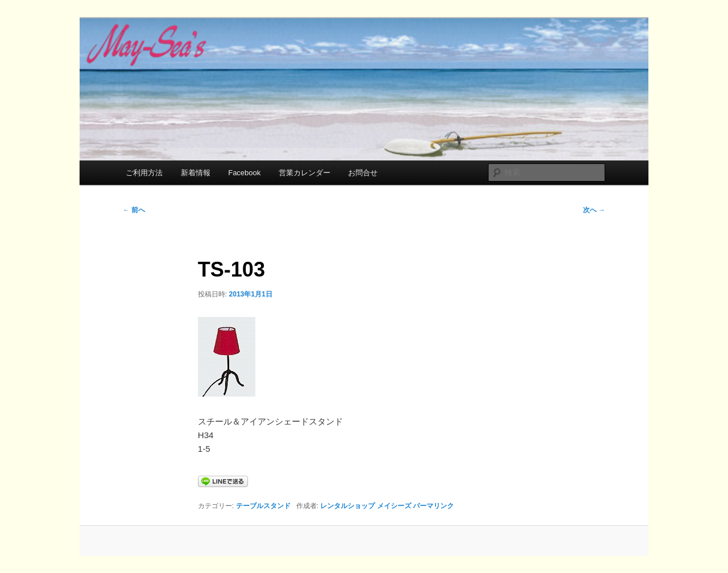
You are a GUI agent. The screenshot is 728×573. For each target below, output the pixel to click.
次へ (594, 210)
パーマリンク (433, 506)
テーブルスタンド (263, 506)
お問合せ (363, 173)
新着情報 (196, 173)
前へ (134, 210)
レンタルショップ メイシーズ (365, 506)
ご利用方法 (144, 173)
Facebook (244, 173)
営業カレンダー (305, 173)
